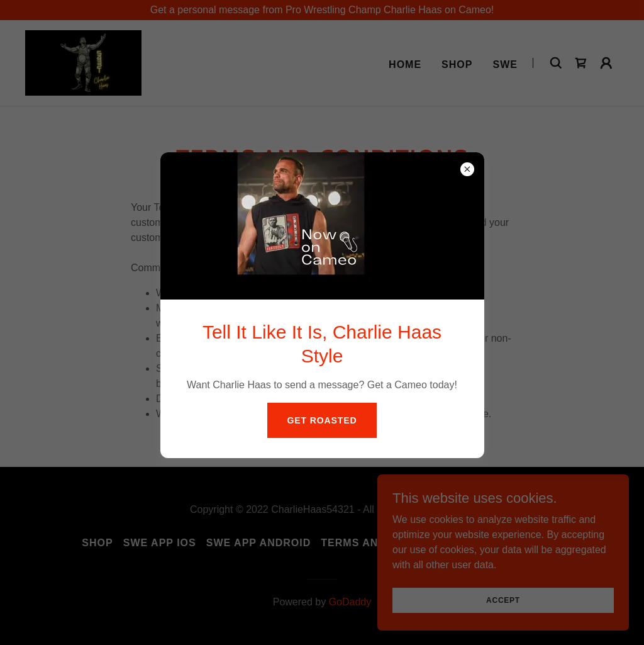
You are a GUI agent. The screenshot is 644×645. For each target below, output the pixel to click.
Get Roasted (322, 420)
